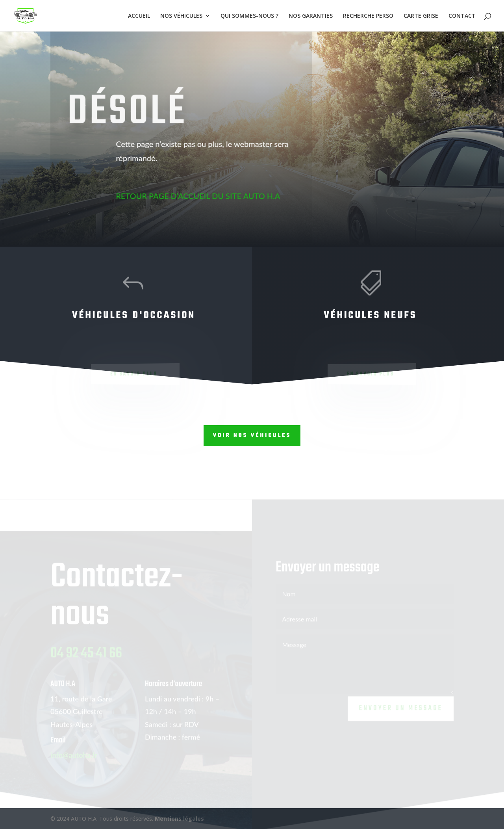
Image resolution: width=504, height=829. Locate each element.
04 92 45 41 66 (86, 657)
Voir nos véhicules (252, 436)
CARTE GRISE (421, 16)
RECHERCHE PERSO (368, 16)
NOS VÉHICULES (181, 16)
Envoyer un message (401, 712)
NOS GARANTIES (311, 16)
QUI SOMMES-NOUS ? (249, 16)
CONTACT (462, 16)
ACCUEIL (139, 16)
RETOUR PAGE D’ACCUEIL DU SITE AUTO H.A (191, 196)
